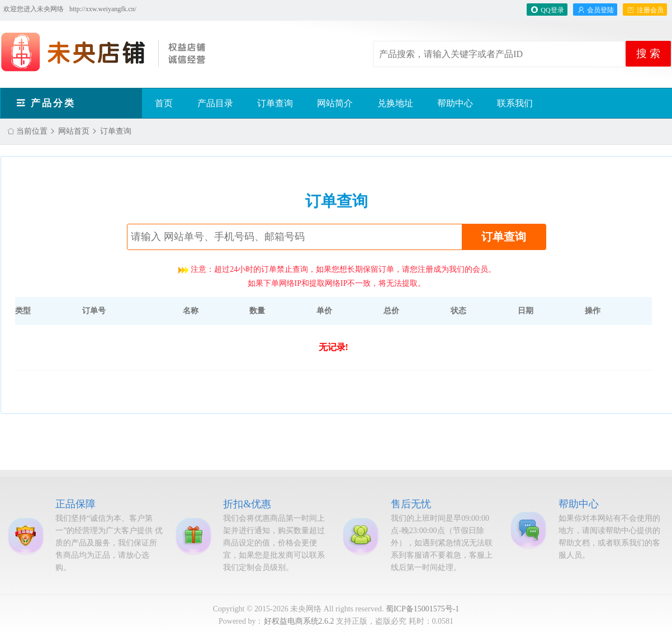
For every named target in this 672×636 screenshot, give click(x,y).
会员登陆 (595, 10)
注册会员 (645, 10)
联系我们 (515, 103)
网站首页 (74, 131)
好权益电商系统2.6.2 (299, 621)
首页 (164, 103)
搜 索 (648, 53)
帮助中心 (455, 103)
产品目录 (215, 103)
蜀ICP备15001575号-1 (422, 609)
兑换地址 (395, 103)
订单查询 (275, 103)
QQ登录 (547, 10)
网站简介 (335, 103)
